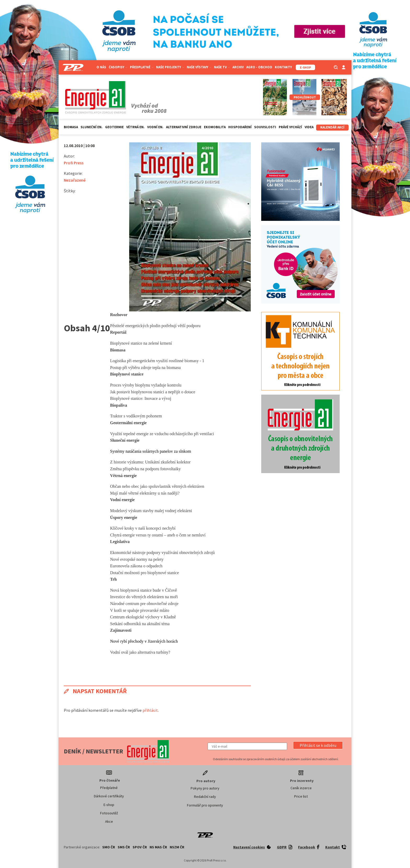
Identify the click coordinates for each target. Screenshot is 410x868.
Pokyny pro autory (205, 788)
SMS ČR (124, 847)
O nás (101, 67)
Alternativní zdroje (184, 127)
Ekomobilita (215, 127)
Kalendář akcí (332, 127)
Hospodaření (240, 127)
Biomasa (71, 127)
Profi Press (74, 163)
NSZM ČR (177, 847)
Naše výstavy (199, 67)
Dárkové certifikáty (109, 796)
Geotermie (114, 127)
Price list (301, 796)
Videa (309, 127)
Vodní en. (155, 127)
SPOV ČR (140, 847)
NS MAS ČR (158, 847)
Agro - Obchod (259, 67)
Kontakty (283, 67)
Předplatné (142, 67)
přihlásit (150, 710)
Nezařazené (75, 180)
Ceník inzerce (301, 788)
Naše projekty (170, 67)
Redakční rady (205, 797)
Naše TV (222, 67)
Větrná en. (135, 127)
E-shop (109, 805)
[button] (318, 745)
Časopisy (118, 67)
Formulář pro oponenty (205, 805)
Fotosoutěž (109, 813)
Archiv (238, 67)
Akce (109, 821)
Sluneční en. (92, 127)
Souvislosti (265, 127)
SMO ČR (109, 847)
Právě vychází (290, 127)
